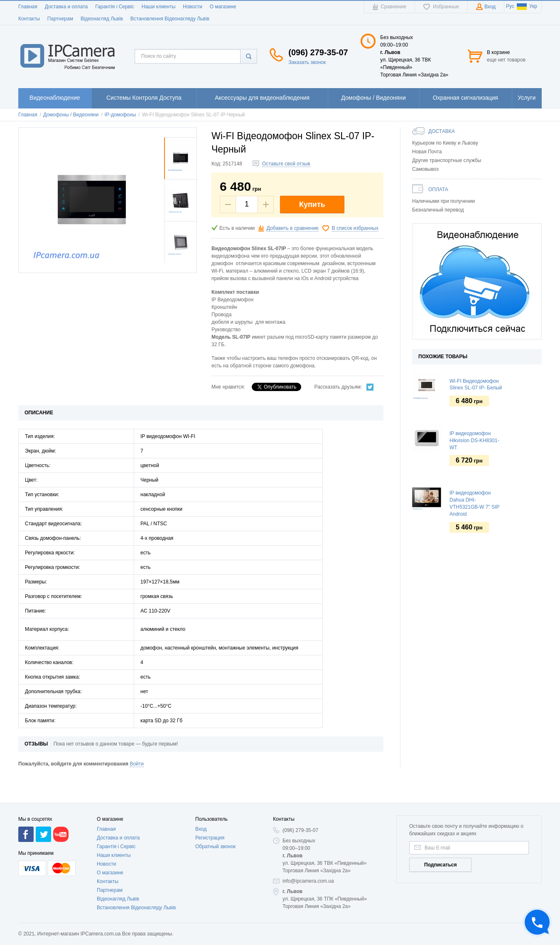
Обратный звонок (215, 874)
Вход (201, 856)
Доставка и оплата (66, 7)
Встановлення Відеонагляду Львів (170, 19)
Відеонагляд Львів (102, 19)
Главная (28, 7)
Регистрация (210, 865)
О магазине (223, 7)
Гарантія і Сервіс (115, 7)
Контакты (29, 19)
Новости (192, 7)
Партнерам (60, 19)
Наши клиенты (159, 7)
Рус (510, 6)
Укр (527, 6)
